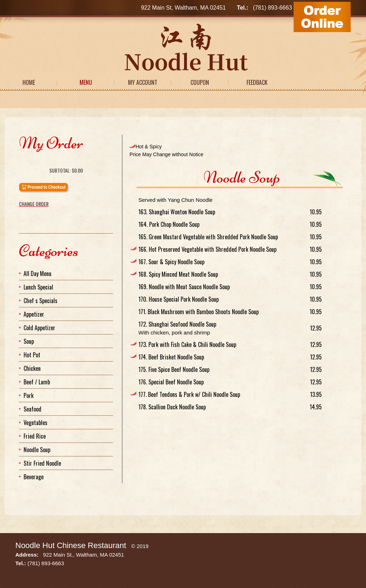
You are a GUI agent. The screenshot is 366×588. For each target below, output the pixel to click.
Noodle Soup (37, 450)
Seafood (32, 409)
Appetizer (34, 314)
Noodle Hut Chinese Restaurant (71, 545)
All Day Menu (37, 273)
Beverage (34, 477)
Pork (29, 395)
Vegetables (35, 423)
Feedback (257, 82)
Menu (86, 82)
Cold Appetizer (39, 328)
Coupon (200, 82)
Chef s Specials (40, 301)
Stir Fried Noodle (42, 463)
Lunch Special (38, 287)
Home (29, 82)
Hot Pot (32, 355)
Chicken (32, 368)
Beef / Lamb (37, 382)
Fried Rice (35, 436)
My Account (143, 82)
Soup (29, 341)
